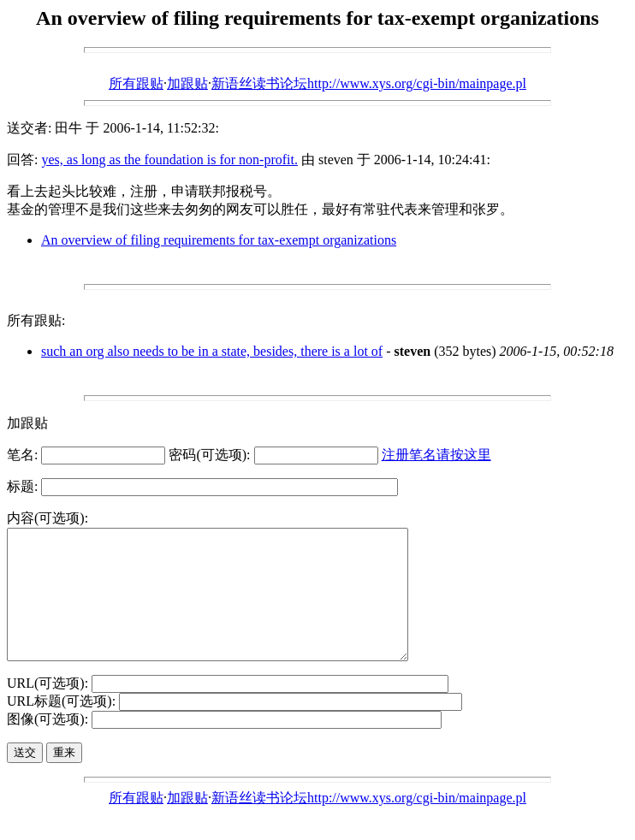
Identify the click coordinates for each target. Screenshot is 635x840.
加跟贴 (187, 83)
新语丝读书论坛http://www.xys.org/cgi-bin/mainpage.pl (369, 83)
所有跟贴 (136, 83)
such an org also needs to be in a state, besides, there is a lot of (212, 351)
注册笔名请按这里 (436, 455)
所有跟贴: (36, 320)
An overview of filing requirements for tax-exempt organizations (219, 240)
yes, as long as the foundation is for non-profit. (169, 160)
